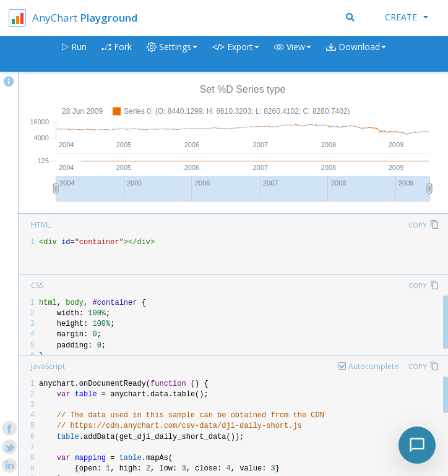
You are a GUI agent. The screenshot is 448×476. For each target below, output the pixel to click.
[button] (293, 54)
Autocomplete (373, 366)
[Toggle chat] (417, 445)
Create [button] (407, 17)
